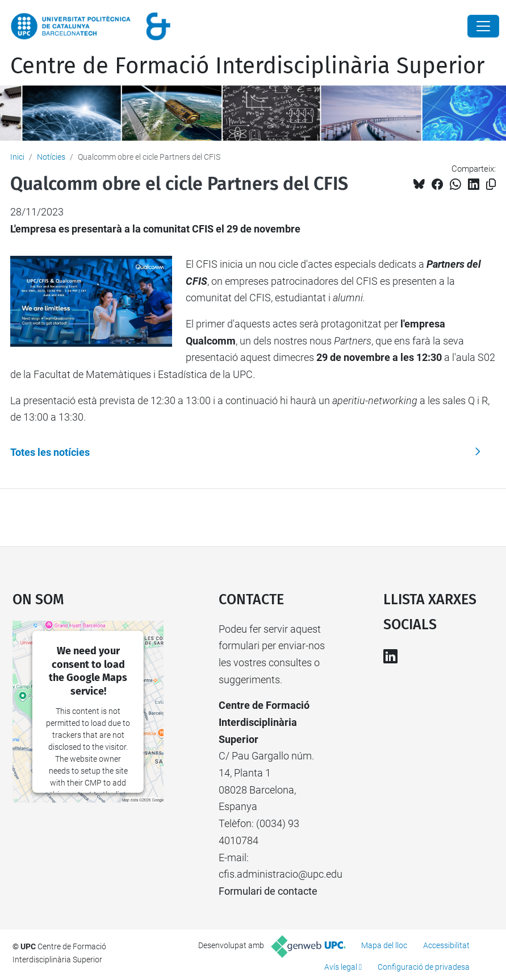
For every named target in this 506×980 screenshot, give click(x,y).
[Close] (483, 26)
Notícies (51, 157)
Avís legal (341, 967)
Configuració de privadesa (424, 967)
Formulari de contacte (268, 891)
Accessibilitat (446, 945)
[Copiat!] (491, 184)
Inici (17, 157)
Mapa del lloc (384, 945)
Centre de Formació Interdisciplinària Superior (247, 66)
